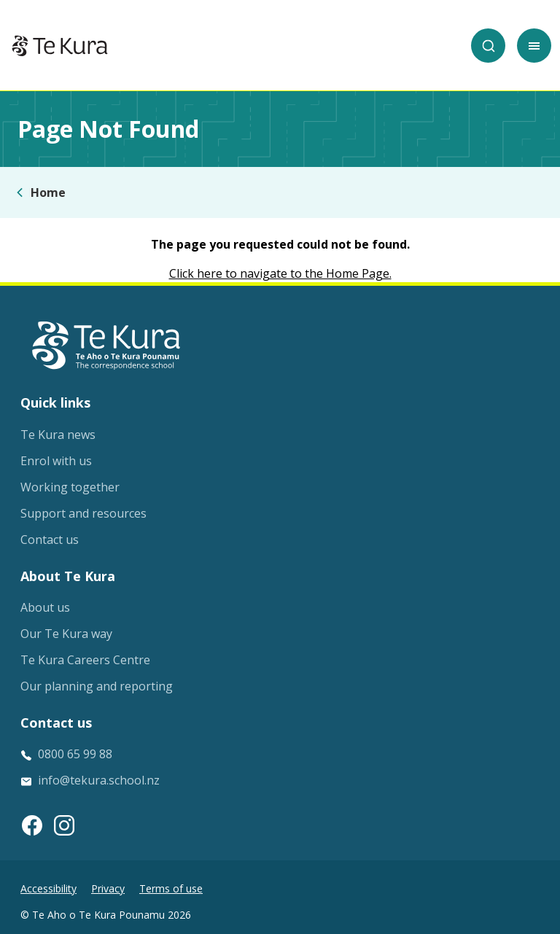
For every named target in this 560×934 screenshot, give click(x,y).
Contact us (50, 540)
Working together (70, 487)
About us (45, 607)
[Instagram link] (64, 825)
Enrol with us (56, 461)
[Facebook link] (32, 825)
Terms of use (171, 888)
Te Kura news (58, 435)
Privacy (108, 888)
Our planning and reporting (97, 686)
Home (48, 192)
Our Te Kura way (66, 634)
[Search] (488, 46)
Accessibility (48, 888)
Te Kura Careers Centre (85, 660)
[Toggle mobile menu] (534, 46)
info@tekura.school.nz (99, 780)
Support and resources (83, 513)
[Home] (60, 46)
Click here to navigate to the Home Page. (280, 273)
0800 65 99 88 (75, 754)
